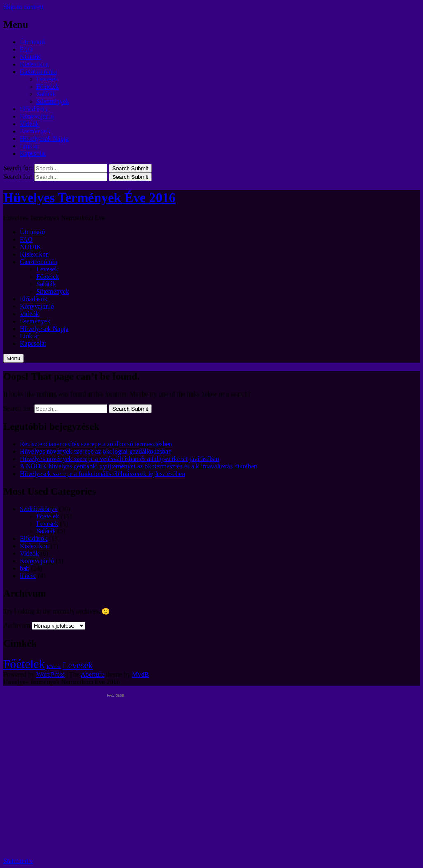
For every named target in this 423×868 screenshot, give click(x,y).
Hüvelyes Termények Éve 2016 (89, 197)
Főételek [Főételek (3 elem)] (24, 664)
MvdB (141, 674)
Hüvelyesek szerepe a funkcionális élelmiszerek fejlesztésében (102, 474)
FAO (26, 49)
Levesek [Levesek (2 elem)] (77, 665)
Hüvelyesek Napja (44, 139)
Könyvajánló (37, 116)
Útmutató (32, 42)
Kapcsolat (33, 153)
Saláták (46, 94)
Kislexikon (34, 64)
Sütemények (53, 101)
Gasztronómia (38, 72)
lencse (28, 576)
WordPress (51, 674)
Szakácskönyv (39, 509)
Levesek (47, 79)
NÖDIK (31, 57)
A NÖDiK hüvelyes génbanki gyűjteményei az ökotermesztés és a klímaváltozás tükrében (139, 466)
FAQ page (115, 695)
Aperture (93, 674)
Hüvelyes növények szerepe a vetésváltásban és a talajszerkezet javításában (119, 459)
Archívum (17, 625)
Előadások (34, 109)
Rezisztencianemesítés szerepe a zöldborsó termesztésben (96, 444)
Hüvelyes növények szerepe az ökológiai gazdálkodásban (96, 451)
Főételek (48, 87)
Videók (29, 124)
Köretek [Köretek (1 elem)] (54, 667)
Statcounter (18, 861)
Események (35, 131)
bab (25, 568)
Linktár (30, 146)
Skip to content (23, 7)
